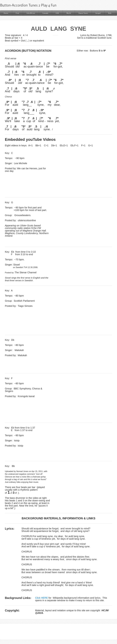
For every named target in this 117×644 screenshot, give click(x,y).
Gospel (98, 13)
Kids (110, 13)
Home (6, 13)
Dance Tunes (83, 13)
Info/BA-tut (31, 13)
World (69, 13)
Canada (45, 13)
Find (17, 13)
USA (57, 13)
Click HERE (41, 598)
